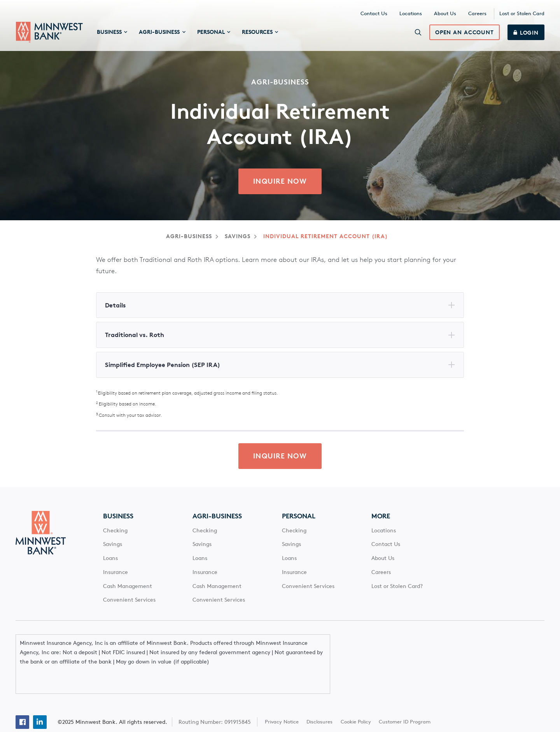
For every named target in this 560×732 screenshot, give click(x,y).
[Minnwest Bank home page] (49, 33)
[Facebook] (22, 700)
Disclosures (320, 700)
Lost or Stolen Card (522, 14)
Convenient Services (129, 601)
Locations (411, 14)
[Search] (418, 33)
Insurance (115, 573)
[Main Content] (280, 240)
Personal (299, 517)
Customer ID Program (405, 700)
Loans (110, 559)
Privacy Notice (282, 700)
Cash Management (128, 587)
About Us (445, 14)
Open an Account (465, 33)
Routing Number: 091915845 (215, 700)
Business (118, 517)
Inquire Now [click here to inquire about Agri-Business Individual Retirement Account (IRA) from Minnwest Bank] (280, 182)
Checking (115, 531)
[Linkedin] (40, 700)
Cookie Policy (356, 700)
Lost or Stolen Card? (397, 587)
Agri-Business (189, 237)
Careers (477, 14)
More (381, 517)
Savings (238, 237)
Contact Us (374, 14)
